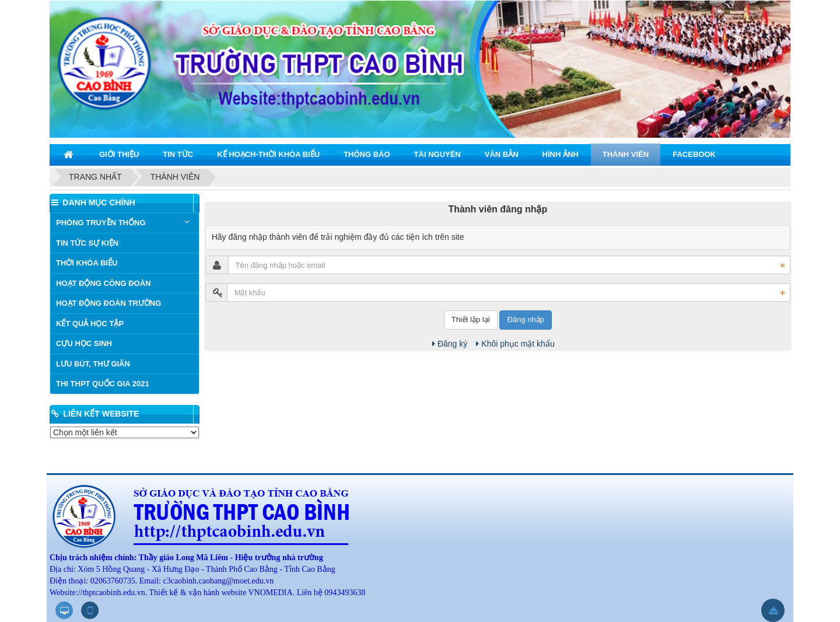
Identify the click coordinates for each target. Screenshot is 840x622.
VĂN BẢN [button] (502, 154)
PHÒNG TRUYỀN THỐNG (101, 223)
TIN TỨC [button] (178, 154)
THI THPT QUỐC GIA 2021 (103, 384)
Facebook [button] (694, 154)
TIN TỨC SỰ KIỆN (87, 243)
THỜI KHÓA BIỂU (87, 263)
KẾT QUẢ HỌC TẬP (90, 324)
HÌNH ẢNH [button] (561, 154)
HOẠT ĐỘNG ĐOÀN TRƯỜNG (108, 303)
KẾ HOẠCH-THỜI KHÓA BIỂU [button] (268, 154)
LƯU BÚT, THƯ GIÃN (93, 364)
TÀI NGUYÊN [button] (437, 154)
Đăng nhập (525, 319)
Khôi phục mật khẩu (515, 344)
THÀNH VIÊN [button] (626, 154)
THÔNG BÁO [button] (367, 154)
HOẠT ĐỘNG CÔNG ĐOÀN (103, 283)
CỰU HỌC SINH (84, 343)
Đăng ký (450, 344)
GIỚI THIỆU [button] (119, 154)
